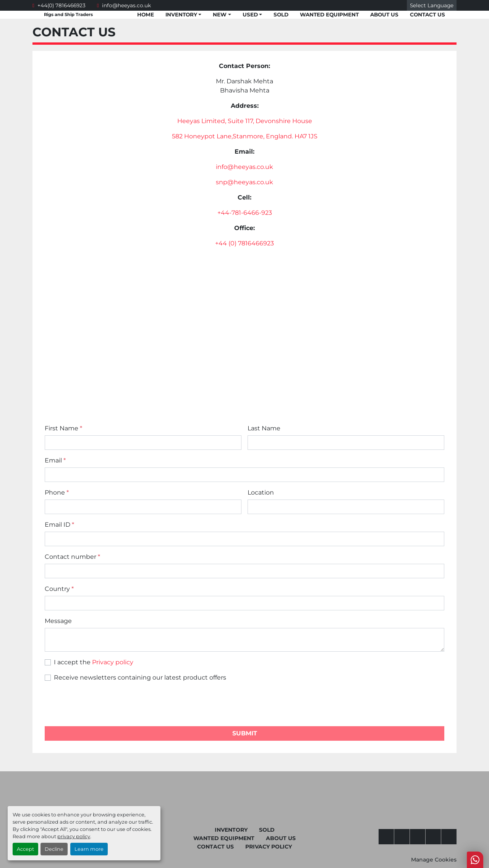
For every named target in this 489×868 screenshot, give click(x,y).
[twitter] (418, 837)
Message (58, 621)
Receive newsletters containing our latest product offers (140, 677)
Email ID (59, 525)
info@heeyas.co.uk (126, 5)
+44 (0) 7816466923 (244, 243)
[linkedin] (449, 837)
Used (250, 15)
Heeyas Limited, (202, 121)
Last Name (264, 428)
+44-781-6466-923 (245, 213)
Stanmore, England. (264, 136)
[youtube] (402, 837)
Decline (54, 849)
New (220, 15)
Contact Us (427, 15)
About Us (384, 15)
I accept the (94, 662)
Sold (281, 15)
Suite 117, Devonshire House (270, 121)
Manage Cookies (434, 860)
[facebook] (386, 837)
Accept (25, 849)
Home (146, 15)
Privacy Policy (269, 847)
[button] (183, 15)
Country (59, 589)
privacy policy (74, 836)
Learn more (89, 849)
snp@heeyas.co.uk (244, 182)
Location (261, 492)
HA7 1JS (306, 136)
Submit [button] (245, 733)
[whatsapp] (433, 837)
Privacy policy (113, 662)
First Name (63, 428)
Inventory (181, 15)
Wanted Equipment (329, 15)
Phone (57, 492)
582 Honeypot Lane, (202, 136)
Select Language (432, 5)
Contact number (72, 557)
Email (55, 460)
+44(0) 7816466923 (62, 5)
